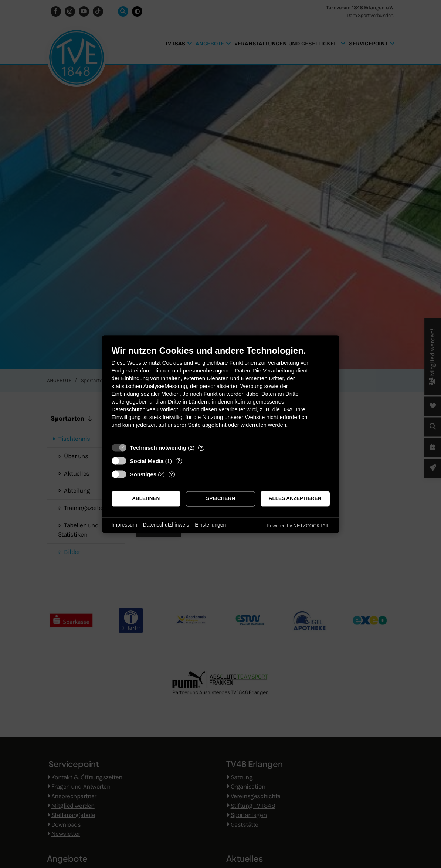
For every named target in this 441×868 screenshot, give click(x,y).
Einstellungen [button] (210, 525)
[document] (221, 392)
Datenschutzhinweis (166, 525)
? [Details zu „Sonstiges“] (172, 474)
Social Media (147, 461)
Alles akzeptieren (295, 499)
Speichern (220, 499)
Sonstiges (143, 474)
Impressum (124, 525)
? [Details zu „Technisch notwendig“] (201, 448)
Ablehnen (146, 499)
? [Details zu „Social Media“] (179, 461)
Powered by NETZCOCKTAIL (298, 526)
